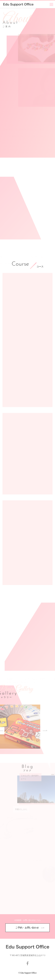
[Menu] (51, 4)
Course (20, 264)
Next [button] (36, 731)
